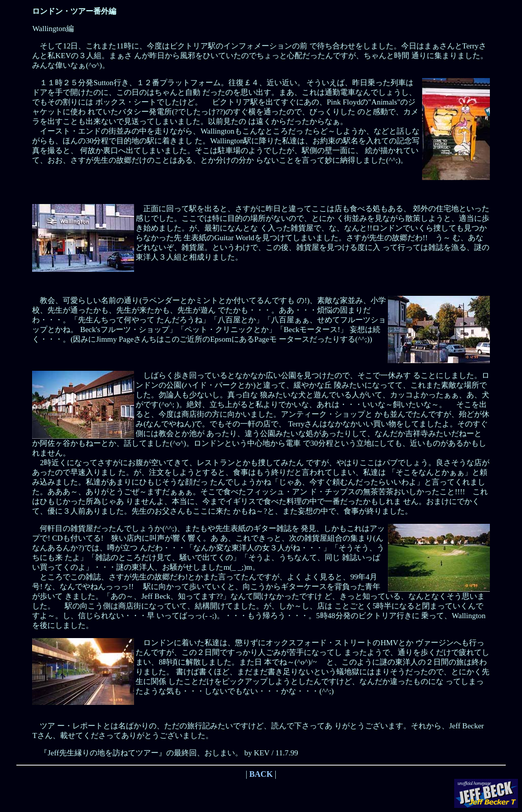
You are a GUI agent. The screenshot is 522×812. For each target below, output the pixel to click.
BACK (261, 774)
